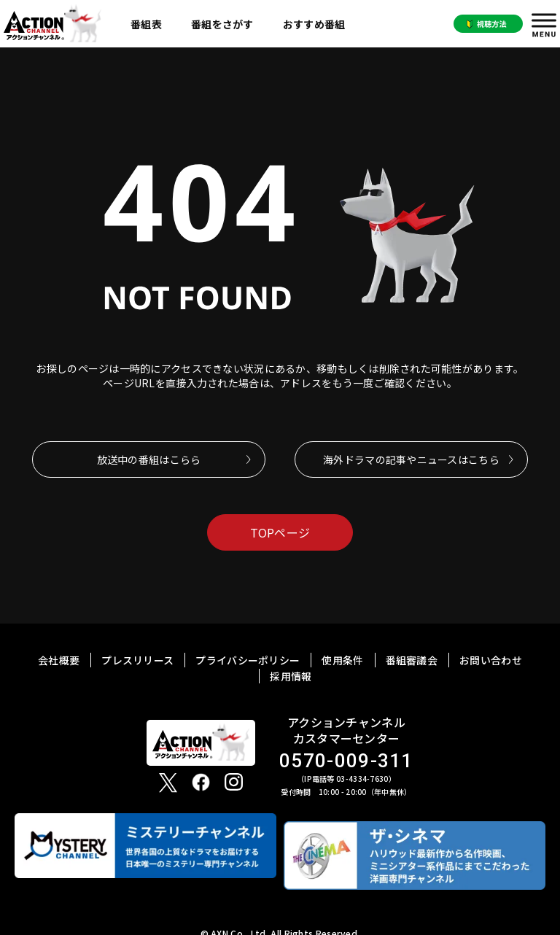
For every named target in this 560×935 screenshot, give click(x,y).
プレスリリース (137, 660)
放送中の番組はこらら (149, 459)
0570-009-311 (346, 761)
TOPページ (280, 532)
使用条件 (342, 660)
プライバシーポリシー (248, 660)
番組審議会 (412, 660)
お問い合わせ (491, 660)
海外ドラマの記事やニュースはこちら (411, 459)
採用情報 (291, 676)
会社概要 (59, 660)
